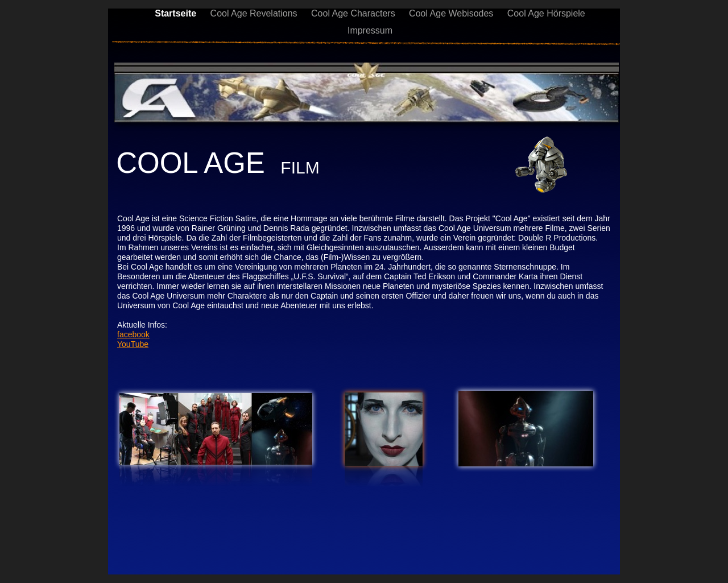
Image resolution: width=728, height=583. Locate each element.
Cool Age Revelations (255, 13)
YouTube (133, 344)
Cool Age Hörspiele (546, 13)
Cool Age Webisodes (452, 13)
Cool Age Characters (354, 13)
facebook (133, 334)
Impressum (370, 30)
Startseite (177, 13)
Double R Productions (557, 238)
